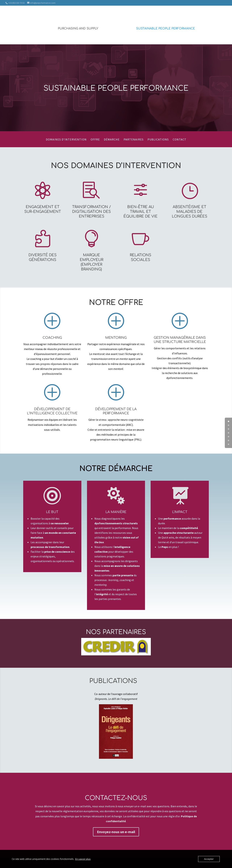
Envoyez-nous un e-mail (116, 832)
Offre (95, 139)
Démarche (112, 139)
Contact (180, 139)
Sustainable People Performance (165, 29)
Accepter (209, 859)
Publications (158, 139)
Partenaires (134, 139)
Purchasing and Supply (78, 29)
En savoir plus (83, 859)
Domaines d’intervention (66, 139)
